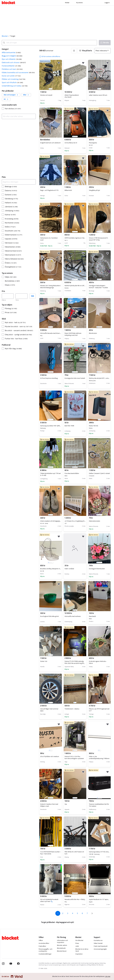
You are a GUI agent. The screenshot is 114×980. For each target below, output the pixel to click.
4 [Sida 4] (73, 913)
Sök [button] (33, 296)
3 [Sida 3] (68, 913)
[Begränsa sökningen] (19, 182)
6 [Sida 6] (82, 913)
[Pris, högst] (21, 296)
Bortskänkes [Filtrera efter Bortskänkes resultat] (12, 281)
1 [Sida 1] (58, 913)
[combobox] (49, 43)
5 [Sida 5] (77, 913)
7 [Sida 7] (87, 913)
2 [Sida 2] (63, 913)
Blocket (5, 36)
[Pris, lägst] (8, 296)
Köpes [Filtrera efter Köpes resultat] (10, 285)
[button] (19, 53)
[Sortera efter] (103, 51)
